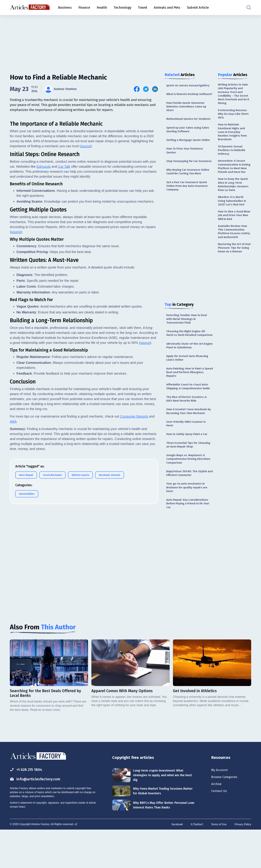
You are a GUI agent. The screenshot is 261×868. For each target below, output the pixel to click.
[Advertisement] (130, 41)
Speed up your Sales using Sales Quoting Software (188, 135)
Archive (217, 822)
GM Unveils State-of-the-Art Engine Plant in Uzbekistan (186, 362)
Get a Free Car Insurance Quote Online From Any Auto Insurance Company (188, 197)
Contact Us (219, 830)
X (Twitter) (196, 863)
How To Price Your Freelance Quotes (185, 156)
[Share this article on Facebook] (137, 89)
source (86, 294)
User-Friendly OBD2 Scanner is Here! (187, 442)
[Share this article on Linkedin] (155, 89)
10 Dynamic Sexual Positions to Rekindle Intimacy (232, 153)
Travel (143, 7)
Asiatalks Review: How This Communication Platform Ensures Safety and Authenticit (234, 242)
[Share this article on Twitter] (146, 89)
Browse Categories (225, 815)
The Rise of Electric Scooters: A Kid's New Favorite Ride (188, 416)
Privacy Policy (243, 863)
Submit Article (198, 7)
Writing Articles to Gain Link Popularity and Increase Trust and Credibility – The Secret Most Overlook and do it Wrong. (234, 94)
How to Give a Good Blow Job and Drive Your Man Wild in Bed (234, 225)
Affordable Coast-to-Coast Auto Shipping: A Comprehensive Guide (189, 404)
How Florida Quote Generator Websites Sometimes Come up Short (187, 111)
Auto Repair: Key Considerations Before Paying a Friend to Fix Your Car (189, 525)
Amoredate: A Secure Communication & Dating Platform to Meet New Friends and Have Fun (234, 172)
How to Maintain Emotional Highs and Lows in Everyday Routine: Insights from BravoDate (233, 134)
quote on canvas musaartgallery (188, 86)
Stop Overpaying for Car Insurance (183, 169)
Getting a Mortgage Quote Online (189, 146)
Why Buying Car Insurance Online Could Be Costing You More (189, 182)
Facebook (176, 863)
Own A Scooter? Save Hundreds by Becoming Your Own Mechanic (189, 429)
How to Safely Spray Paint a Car (188, 453)
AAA (13, 569)
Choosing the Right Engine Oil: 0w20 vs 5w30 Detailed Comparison (187, 347)
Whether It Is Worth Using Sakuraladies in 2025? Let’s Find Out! (233, 210)
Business (65, 7)
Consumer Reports (134, 564)
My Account (220, 808)
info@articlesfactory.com (36, 817)
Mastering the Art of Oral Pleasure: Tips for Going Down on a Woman (233, 260)
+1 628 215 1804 (27, 807)
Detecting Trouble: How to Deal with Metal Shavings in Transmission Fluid (187, 330)
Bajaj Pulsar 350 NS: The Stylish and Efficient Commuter (188, 493)
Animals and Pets (167, 7)
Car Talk (64, 315)
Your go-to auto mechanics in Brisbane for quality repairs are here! (188, 508)
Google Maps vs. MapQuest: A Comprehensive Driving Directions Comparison (189, 478)
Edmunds (44, 315)
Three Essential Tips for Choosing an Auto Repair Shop (189, 464)
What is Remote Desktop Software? (183, 96)
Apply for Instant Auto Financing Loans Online (188, 374)
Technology (123, 7)
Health (102, 7)
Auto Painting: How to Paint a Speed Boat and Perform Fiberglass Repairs (186, 389)
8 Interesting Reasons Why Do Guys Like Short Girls (234, 115)
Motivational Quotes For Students (189, 124)
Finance (84, 7)
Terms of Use (218, 863)
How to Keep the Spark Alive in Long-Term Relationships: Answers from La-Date (234, 193)
